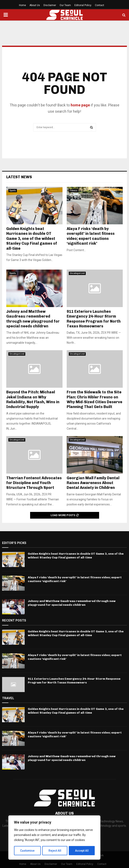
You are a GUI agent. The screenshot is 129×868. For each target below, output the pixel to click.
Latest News (19, 177)
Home (22, 5)
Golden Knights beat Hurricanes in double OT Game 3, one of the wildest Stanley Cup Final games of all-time (32, 239)
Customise (27, 851)
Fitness (74, 191)
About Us (35, 5)
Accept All (82, 851)
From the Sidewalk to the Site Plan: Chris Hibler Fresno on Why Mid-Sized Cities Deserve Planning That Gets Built (95, 399)
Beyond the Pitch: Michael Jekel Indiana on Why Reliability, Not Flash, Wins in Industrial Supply (33, 399)
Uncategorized (77, 273)
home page (80, 105)
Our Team (65, 5)
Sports (13, 191)
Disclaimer (50, 5)
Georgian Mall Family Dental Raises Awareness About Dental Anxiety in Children (93, 483)
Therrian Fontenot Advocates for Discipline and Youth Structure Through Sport (34, 483)
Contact (100, 5)
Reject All (55, 851)
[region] (54, 838)
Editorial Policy (83, 5)
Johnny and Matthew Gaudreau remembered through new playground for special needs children (33, 319)
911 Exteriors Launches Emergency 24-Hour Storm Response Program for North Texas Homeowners (94, 319)
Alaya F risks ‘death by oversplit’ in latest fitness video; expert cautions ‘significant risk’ (91, 236)
